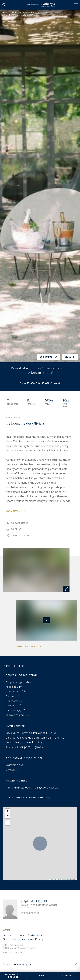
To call (40, 976)
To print (16, 529)
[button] (7, 811)
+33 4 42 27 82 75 (12, 952)
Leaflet (52, 879)
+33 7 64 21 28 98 (30, 913)
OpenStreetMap (65, 879)
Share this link (20, 535)
